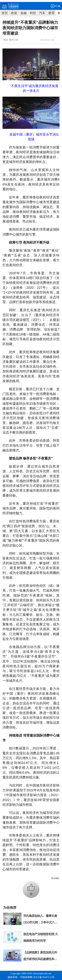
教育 (52, 13)
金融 (23, 13)
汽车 (42, 13)
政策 (14, 13)
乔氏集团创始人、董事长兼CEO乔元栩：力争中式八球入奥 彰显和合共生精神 (40, 922)
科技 (33, 13)
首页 (5, 13)
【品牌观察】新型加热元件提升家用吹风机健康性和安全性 (40, 959)
